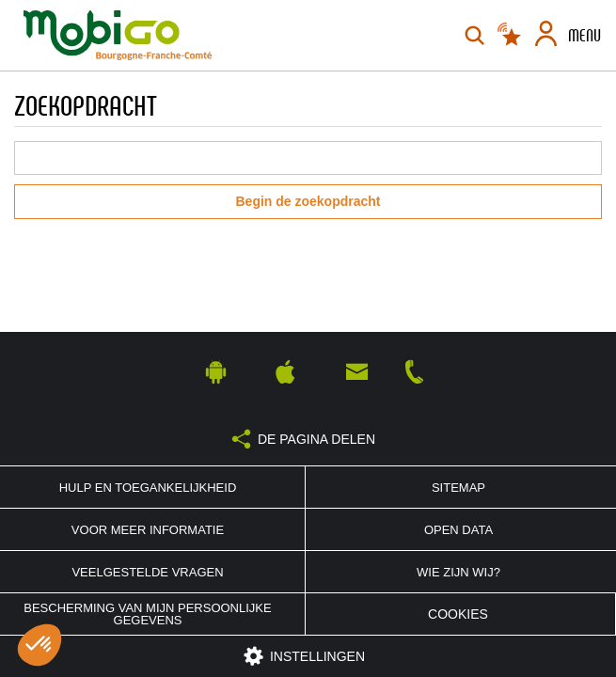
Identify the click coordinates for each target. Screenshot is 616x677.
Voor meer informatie (148, 530)
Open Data (458, 530)
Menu (584, 36)
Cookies (458, 614)
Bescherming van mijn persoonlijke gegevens (147, 614)
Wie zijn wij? (458, 572)
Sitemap (458, 488)
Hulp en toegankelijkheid (148, 488)
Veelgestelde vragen (147, 572)
